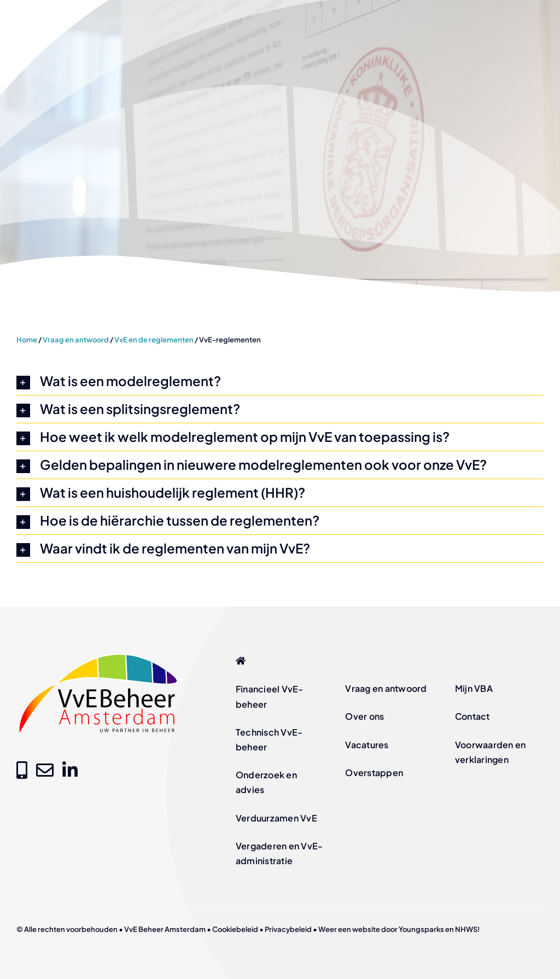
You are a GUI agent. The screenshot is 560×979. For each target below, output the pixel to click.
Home (27, 340)
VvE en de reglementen (154, 340)
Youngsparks (421, 929)
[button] (280, 381)
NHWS (466, 929)
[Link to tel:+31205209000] (22, 770)
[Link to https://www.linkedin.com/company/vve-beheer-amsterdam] (70, 770)
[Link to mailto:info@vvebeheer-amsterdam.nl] (45, 770)
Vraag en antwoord (76, 340)
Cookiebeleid (235, 929)
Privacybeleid (288, 929)
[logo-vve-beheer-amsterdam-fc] (98, 655)
